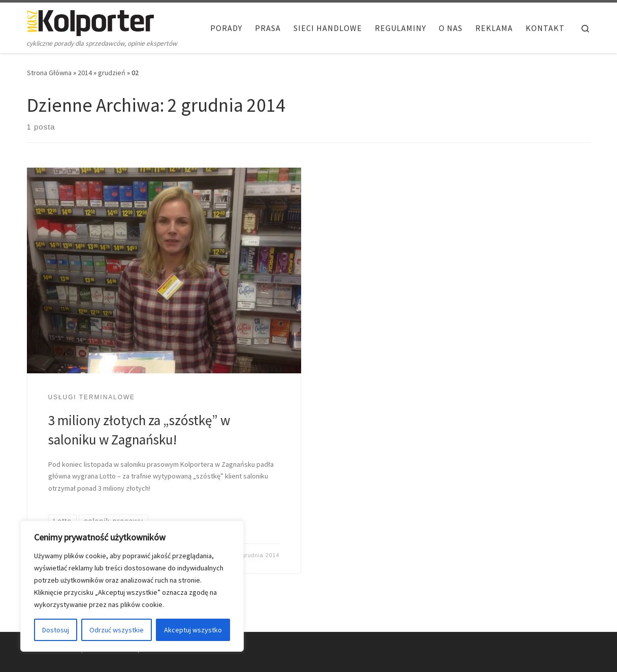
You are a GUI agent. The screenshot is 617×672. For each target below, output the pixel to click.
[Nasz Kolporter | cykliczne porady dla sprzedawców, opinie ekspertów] (90, 21)
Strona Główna (49, 73)
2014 (85, 73)
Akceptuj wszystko (193, 630)
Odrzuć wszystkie (117, 630)
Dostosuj (56, 630)
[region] (132, 586)
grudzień (112, 73)
